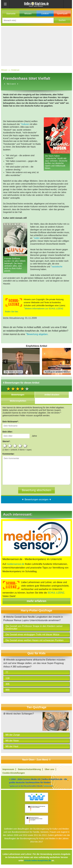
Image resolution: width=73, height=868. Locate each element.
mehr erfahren (37, 601)
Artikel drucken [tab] (52, 395)
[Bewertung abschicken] (36, 490)
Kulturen (25, 124)
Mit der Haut (12, 746)
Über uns (50, 769)
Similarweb (48, 786)
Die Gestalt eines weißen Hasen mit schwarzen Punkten (34, 640)
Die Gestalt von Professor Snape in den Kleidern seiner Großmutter (34, 627)
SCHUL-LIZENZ (56, 593)
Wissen (28, 14)
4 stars (20, 446)
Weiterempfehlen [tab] (18, 401)
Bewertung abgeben (37, 334)
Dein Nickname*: (10, 422)
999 (7, 690)
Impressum (8, 769)
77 (7, 672)
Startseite (11, 14)
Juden (37, 238)
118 (7, 678)
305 (7, 684)
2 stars (10, 446)
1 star (5, 446)
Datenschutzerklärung (30, 769)
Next (68, 362)
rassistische (57, 267)
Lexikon (45, 14)
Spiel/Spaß (62, 14)
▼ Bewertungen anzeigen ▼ (36, 499)
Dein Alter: (8, 432)
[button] (62, 20)
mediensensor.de (15, 564)
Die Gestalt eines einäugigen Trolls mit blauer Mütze (32, 635)
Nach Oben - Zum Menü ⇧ (36, 760)
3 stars (15, 446)
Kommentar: (8, 454)
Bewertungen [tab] (18, 395)
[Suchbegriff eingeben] (28, 20)
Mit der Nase (12, 741)
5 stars (25, 446)
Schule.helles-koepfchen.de (38, 860)
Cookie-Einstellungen (14, 773)
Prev (5, 362)
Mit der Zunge (13, 735)
